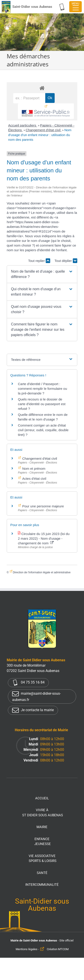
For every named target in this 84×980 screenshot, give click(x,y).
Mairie (42, 827)
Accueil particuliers (23, 125)
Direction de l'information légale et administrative (42, 572)
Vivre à (43, 813)
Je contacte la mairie (33, 710)
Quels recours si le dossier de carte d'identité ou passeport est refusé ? (42, 404)
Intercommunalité (42, 885)
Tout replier (39, 261)
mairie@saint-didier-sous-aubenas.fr (36, 696)
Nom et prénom (33, 469)
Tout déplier (66, 261)
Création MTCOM (58, 949)
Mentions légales (27, 949)
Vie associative (43, 859)
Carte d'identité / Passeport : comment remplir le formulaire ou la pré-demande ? (42, 389)
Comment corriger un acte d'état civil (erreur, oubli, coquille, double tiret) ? (43, 430)
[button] (42, 274)
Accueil (42, 798)
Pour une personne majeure (43, 506)
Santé (42, 873)
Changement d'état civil (44, 130)
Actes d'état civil (34, 479)
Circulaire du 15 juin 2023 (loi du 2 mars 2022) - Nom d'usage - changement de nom (44, 538)
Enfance (43, 842)
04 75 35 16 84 (28, 683)
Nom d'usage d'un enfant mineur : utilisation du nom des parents (40, 135)
